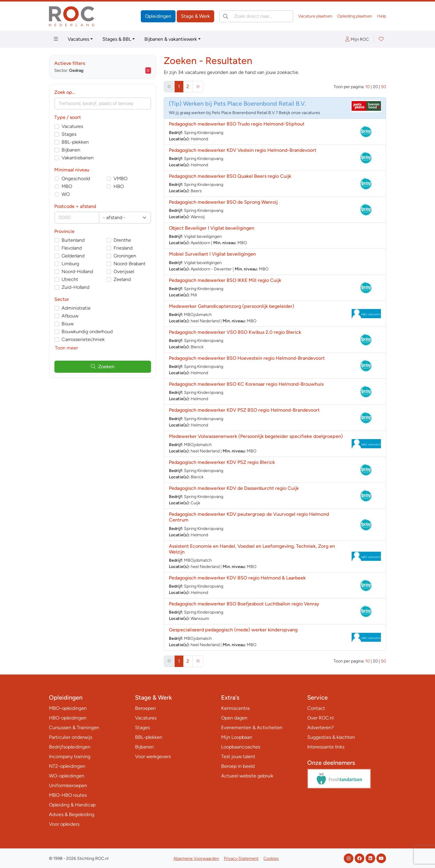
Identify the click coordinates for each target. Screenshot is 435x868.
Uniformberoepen (68, 785)
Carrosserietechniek (83, 339)
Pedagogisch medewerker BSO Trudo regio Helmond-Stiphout (237, 124)
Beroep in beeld (238, 766)
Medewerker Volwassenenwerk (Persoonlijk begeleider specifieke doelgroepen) (256, 436)
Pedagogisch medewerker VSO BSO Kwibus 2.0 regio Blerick (235, 332)
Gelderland (73, 256)
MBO (67, 186)
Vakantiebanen (78, 158)
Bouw (68, 324)
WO (66, 194)
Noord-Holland (77, 271)
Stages (69, 134)
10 (367, 87)
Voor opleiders (64, 824)
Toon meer (66, 348)
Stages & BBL (117, 39)
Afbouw (70, 316)
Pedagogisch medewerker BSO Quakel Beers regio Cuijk (230, 176)
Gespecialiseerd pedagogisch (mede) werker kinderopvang (233, 630)
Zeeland (122, 279)
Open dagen (234, 718)
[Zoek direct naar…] (256, 16)
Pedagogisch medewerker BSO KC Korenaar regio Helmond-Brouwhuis (246, 384)
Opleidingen (158, 16)
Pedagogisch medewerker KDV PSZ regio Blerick (222, 462)
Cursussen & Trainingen (74, 728)
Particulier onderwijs (71, 737)
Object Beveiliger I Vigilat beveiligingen (212, 228)
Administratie (76, 308)
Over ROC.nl (320, 718)
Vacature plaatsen (315, 16)
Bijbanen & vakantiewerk (171, 39)
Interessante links (326, 747)
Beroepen (145, 708)
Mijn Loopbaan (237, 737)
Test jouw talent (238, 756)
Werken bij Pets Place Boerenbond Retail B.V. (245, 104)
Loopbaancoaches (241, 747)
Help (382, 16)
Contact (316, 708)
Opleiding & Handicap (72, 805)
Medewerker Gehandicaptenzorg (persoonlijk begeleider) (232, 306)
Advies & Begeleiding (72, 814)
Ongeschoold (76, 179)
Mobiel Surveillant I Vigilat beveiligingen (212, 254)
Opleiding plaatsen (355, 16)
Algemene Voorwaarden (196, 858)
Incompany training (70, 756)
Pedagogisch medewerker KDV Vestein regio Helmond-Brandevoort (243, 150)
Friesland (123, 248)
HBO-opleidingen (68, 718)
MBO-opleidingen (68, 708)
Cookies (271, 858)
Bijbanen (71, 150)
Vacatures (78, 39)
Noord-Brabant (130, 264)
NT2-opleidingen (67, 766)
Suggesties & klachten (331, 737)
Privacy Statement (241, 858)
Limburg (70, 264)
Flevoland (72, 248)
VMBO (121, 179)
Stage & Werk (195, 16)
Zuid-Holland (76, 287)
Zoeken (103, 367)
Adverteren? (321, 728)
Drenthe (122, 240)
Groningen (125, 256)
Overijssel (124, 271)
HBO (119, 186)
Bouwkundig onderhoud (87, 332)
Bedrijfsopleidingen (70, 747)
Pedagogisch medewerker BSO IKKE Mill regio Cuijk (225, 280)
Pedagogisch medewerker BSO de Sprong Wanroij (223, 202)
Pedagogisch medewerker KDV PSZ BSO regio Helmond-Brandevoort (244, 410)
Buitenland (73, 240)
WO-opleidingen (67, 776)
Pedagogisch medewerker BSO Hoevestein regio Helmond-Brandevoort (247, 358)
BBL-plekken (75, 142)
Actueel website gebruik (247, 776)
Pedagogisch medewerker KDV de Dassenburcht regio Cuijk (234, 488)
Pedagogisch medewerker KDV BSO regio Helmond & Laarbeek (237, 578)
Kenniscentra (235, 708)
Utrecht (70, 279)
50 (383, 87)
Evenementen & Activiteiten (252, 728)
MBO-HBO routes (68, 795)
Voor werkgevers (153, 756)
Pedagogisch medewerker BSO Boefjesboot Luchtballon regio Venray (244, 604)
